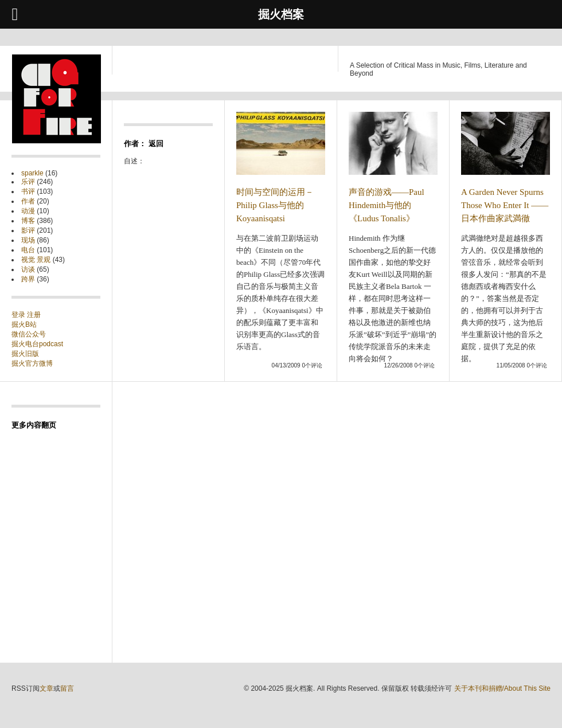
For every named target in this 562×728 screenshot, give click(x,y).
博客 (28, 221)
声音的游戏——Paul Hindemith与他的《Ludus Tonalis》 (387, 205)
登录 (19, 315)
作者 (28, 201)
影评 (28, 230)
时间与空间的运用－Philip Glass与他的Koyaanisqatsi (275, 205)
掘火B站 (24, 324)
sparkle (32, 173)
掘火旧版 (25, 354)
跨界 (28, 279)
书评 (28, 191)
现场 (28, 240)
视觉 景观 (36, 260)
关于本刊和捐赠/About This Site (503, 688)
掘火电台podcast (37, 344)
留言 (67, 688)
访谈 (28, 269)
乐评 (28, 182)
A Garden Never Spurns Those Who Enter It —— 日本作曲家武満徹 (505, 205)
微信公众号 (29, 334)
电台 (28, 250)
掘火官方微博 (32, 363)
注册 (34, 315)
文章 (46, 688)
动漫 (28, 211)
